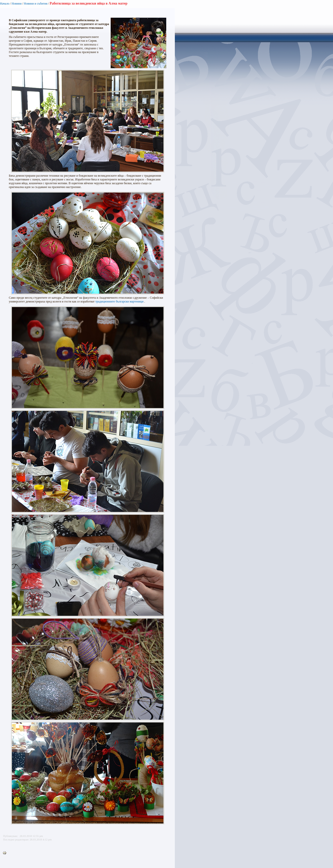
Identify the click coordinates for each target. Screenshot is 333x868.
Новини (17, 4)
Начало (5, 4)
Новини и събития (35, 4)
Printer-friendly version (6, 853)
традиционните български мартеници (119, 301)
